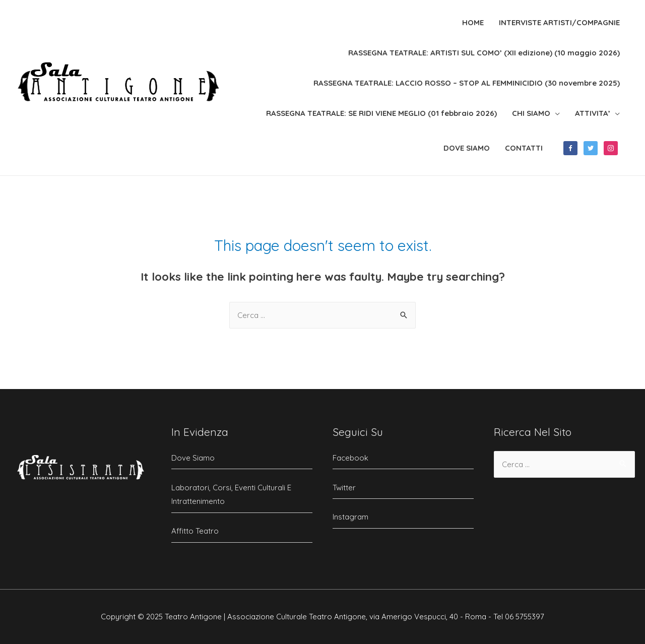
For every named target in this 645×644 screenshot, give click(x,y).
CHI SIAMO (531, 113)
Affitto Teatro (195, 531)
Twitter (344, 488)
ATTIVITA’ (593, 113)
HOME (473, 22)
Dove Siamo (193, 458)
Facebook (350, 458)
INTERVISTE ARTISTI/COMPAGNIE (559, 22)
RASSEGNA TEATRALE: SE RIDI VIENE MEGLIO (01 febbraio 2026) (381, 113)
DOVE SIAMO (467, 148)
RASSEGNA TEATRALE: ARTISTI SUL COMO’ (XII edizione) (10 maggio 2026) (484, 53)
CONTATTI (524, 148)
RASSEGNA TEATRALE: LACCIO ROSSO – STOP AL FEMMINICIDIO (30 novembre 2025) (467, 83)
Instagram (350, 517)
